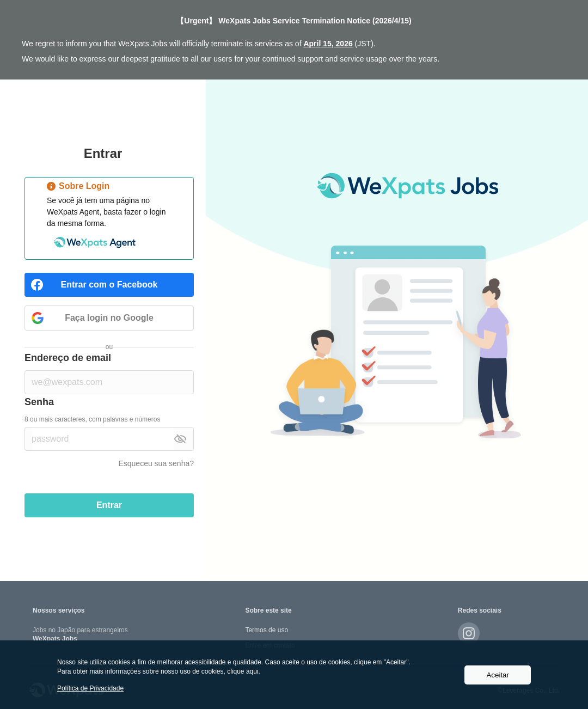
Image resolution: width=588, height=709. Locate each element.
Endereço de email (68, 358)
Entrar (109, 505)
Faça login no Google (109, 318)
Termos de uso (267, 630)
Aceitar (497, 675)
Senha (39, 402)
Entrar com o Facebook (109, 285)
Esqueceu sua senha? (156, 463)
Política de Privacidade (90, 688)
